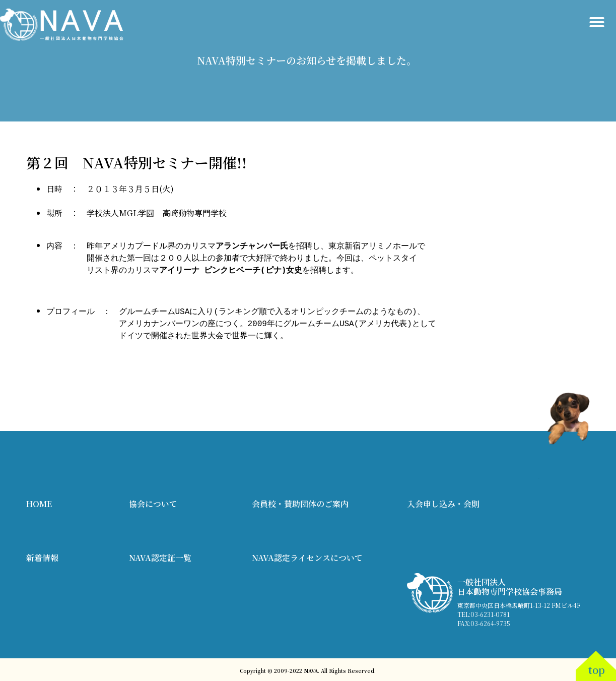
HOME (39, 502)
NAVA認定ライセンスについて (307, 556)
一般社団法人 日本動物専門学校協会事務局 (510, 585)
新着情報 (42, 556)
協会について (153, 502)
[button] (597, 22)
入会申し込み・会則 (443, 502)
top (597, 668)
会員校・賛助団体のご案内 (300, 502)
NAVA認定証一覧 (160, 556)
